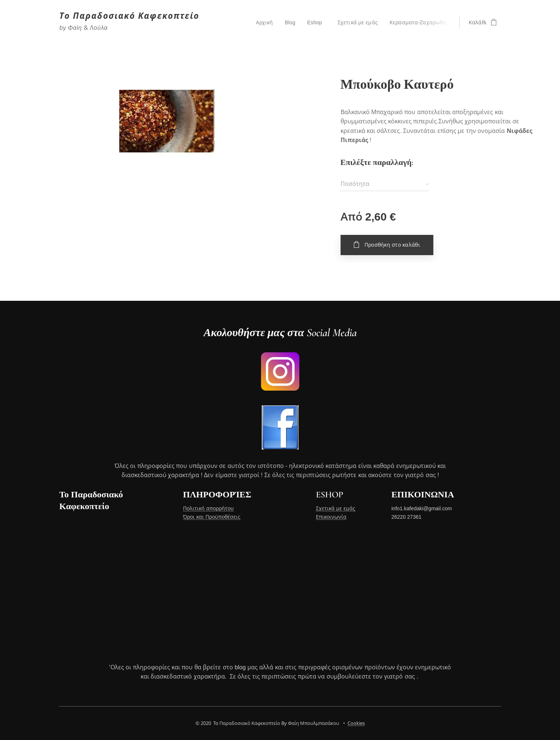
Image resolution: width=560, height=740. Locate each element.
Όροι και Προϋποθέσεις (211, 517)
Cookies (356, 723)
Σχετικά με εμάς (336, 509)
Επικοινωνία (331, 517)
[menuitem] (265, 22)
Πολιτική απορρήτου (208, 509)
